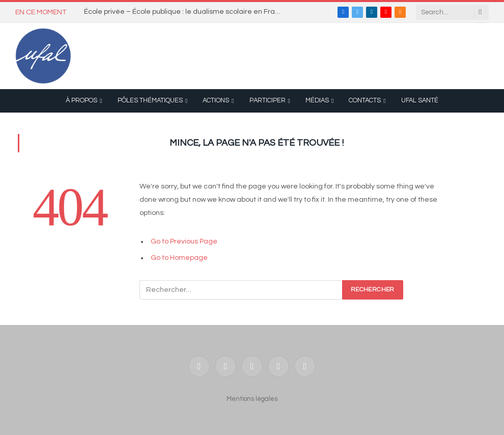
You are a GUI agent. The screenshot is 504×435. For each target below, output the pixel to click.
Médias (317, 101)
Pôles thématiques (150, 101)
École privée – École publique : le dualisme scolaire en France (186, 12)
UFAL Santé (420, 101)
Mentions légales (252, 399)
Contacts (365, 101)
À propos (81, 101)
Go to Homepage (179, 258)
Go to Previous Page (184, 241)
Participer (268, 101)
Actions (216, 101)
